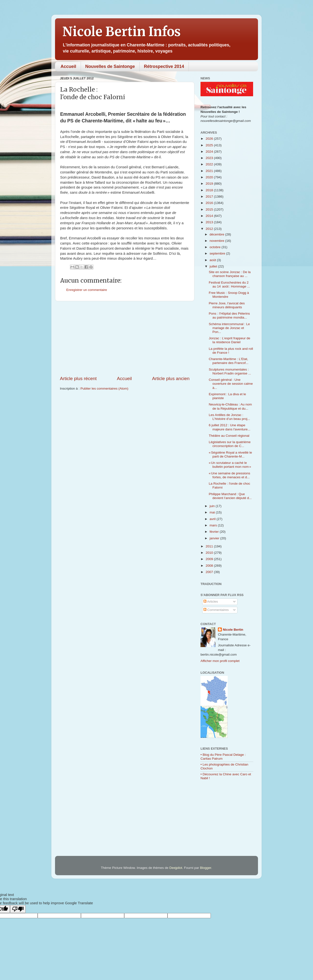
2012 (210, 229)
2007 (210, 572)
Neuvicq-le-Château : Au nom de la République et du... (230, 406)
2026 (210, 139)
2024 (210, 152)
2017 (210, 197)
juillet (214, 266)
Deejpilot (176, 868)
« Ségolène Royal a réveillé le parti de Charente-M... (230, 454)
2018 (210, 190)
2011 (210, 546)
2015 (210, 209)
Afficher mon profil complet (220, 661)
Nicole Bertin (233, 630)
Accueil (68, 66)
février (215, 532)
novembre (217, 241)
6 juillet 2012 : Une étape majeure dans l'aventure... (230, 427)
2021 (210, 171)
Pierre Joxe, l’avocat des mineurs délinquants (227, 305)
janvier (215, 538)
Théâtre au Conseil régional (229, 436)
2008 (210, 566)
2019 (210, 184)
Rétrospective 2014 (164, 66)
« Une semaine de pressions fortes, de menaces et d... (229, 475)
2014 (210, 216)
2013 (210, 222)
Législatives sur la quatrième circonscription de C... (230, 444)
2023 (210, 158)
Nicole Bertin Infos (122, 32)
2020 (210, 177)
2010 (210, 553)
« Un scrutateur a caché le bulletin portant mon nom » (230, 465)
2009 (210, 559)
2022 (210, 164)
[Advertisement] (125, 338)
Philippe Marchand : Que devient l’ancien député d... (230, 496)
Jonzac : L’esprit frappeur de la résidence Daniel (230, 340)
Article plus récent (78, 378)
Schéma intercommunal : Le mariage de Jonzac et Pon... (229, 328)
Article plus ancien (171, 378)
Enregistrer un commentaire (87, 290)
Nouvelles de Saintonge (110, 66)
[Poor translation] (18, 909)
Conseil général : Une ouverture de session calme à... (231, 384)
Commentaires (216, 610)
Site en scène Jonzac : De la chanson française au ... (230, 274)
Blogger (206, 868)
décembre (217, 234)
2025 (210, 145)
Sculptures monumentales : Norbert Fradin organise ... (230, 371)
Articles (211, 602)
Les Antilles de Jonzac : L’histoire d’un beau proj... (229, 417)
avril (213, 519)
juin (213, 506)
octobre (216, 247)
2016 (210, 203)
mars (214, 525)
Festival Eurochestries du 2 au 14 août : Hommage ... (229, 284)
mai (213, 512)
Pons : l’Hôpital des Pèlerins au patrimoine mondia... (229, 315)
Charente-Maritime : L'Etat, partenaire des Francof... (229, 361)
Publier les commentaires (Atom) (104, 389)
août (213, 260)
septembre (218, 253)
